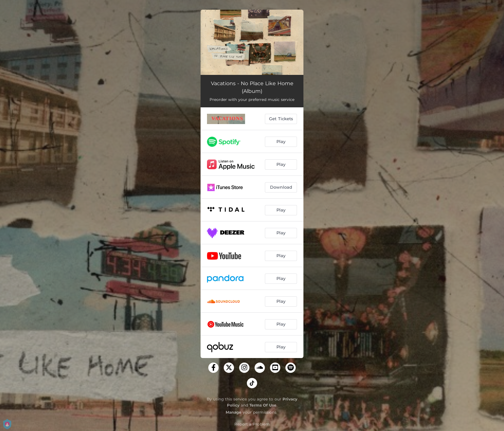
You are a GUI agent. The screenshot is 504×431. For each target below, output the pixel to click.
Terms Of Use (263, 405)
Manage (234, 412)
